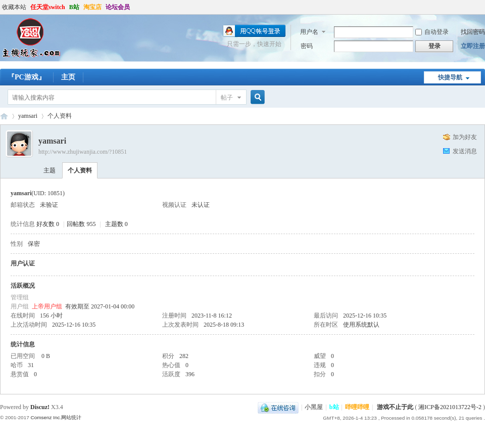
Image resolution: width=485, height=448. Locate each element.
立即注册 (473, 46)
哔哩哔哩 (357, 407)
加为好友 (465, 137)
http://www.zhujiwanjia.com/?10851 (83, 152)
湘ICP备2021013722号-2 (450, 407)
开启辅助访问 (482, 7)
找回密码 (473, 32)
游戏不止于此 (395, 407)
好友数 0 (48, 224)
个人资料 (80, 170)
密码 (307, 46)
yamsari (28, 116)
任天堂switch (48, 7)
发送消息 (465, 151)
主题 (50, 170)
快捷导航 (450, 77)
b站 (334, 407)
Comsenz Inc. (46, 417)
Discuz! (40, 407)
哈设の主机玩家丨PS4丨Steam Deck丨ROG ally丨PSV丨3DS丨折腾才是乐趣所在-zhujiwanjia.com (4, 116)
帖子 (227, 98)
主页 (68, 77)
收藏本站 (14, 7)
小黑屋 (314, 407)
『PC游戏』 (27, 77)
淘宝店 (92, 7)
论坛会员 (118, 7)
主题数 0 (116, 224)
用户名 (309, 32)
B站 (74, 7)
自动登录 (432, 32)
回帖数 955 (81, 224)
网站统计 (71, 417)
